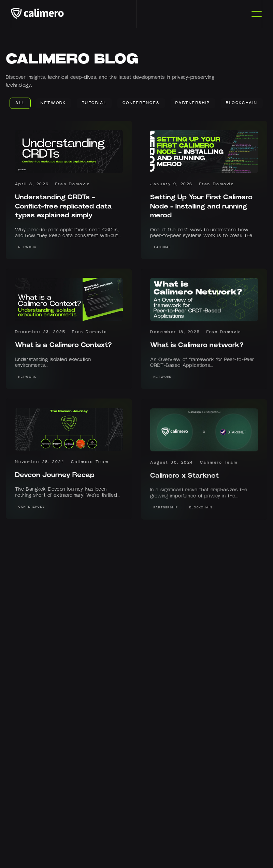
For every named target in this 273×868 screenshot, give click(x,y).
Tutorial (94, 103)
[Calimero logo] (42, 14)
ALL (20, 103)
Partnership (193, 103)
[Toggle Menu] (257, 14)
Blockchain (242, 103)
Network (53, 103)
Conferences (141, 103)
